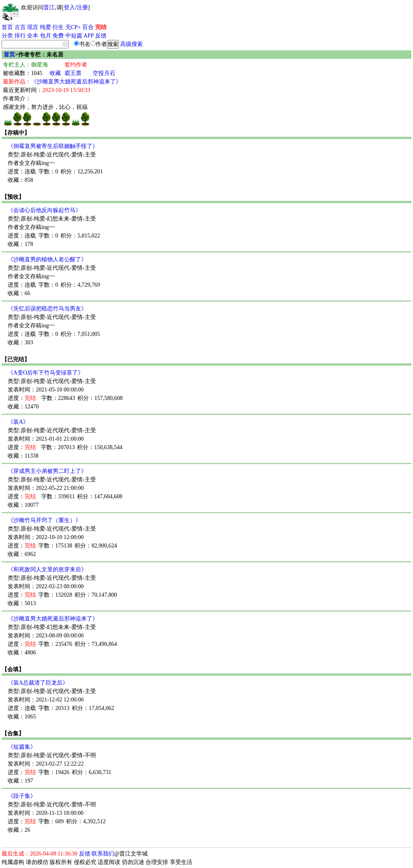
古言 (20, 27)
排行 (20, 36)
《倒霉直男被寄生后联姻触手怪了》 (53, 146)
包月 (46, 36)
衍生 (58, 27)
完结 (101, 27)
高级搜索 (131, 44)
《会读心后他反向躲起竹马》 (44, 210)
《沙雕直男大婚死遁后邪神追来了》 (76, 82)
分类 (7, 36)
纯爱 (46, 27)
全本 (33, 36)
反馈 (101, 36)
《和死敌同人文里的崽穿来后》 (47, 569)
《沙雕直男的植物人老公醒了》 (47, 259)
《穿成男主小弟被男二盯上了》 (47, 471)
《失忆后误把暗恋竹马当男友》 (47, 309)
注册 (82, 7)
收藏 (55, 73)
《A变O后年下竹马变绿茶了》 (46, 373)
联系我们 (103, 854)
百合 (88, 27)
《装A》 (18, 422)
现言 (33, 27)
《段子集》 (22, 796)
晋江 (49, 7)
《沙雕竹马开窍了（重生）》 (44, 520)
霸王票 (73, 73)
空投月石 (104, 73)
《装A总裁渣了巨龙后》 (38, 683)
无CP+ (73, 27)
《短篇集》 (22, 747)
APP (89, 36)
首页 (7, 27)
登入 (69, 7)
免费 (58, 36)
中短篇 (74, 36)
